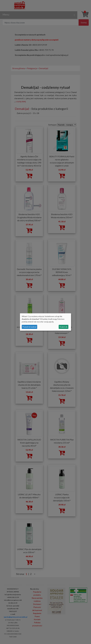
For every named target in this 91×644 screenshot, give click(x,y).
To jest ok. (63, 327)
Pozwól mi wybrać (30, 327)
